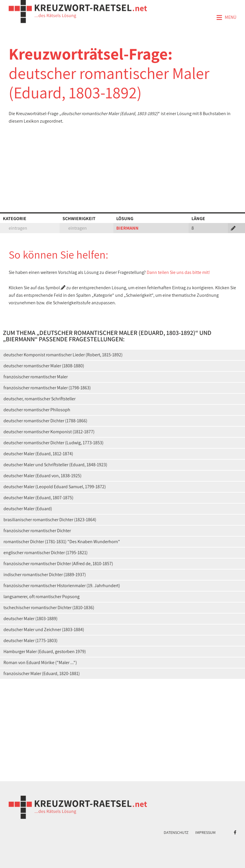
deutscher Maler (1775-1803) (31, 641)
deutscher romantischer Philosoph (37, 410)
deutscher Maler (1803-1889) (31, 619)
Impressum (205, 832)
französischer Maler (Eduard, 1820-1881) (42, 673)
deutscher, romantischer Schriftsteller (39, 399)
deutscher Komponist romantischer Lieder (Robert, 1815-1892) (63, 355)
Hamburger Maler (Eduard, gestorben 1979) (45, 652)
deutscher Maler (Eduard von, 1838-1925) (43, 476)
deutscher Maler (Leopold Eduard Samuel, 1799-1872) (55, 487)
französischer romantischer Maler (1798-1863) (47, 388)
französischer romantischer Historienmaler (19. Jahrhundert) (62, 586)
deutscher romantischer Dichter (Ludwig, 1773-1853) (54, 443)
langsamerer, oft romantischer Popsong (42, 597)
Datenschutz (176, 832)
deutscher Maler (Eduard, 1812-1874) (38, 454)
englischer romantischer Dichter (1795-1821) (46, 553)
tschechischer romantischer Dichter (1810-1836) (49, 608)
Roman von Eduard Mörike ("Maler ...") (40, 662)
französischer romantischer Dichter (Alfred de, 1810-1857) (58, 564)
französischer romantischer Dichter (37, 531)
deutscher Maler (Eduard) (28, 509)
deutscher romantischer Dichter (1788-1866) (45, 421)
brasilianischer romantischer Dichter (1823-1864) (50, 520)
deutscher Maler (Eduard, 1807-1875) (38, 498)
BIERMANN (127, 228)
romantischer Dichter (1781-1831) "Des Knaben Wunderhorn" (62, 542)
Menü (226, 18)
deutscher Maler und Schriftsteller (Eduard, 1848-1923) (55, 465)
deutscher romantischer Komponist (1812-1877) (49, 432)
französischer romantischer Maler (36, 377)
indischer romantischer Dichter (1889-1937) (45, 575)
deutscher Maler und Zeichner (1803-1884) (44, 630)
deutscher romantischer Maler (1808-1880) (44, 366)
